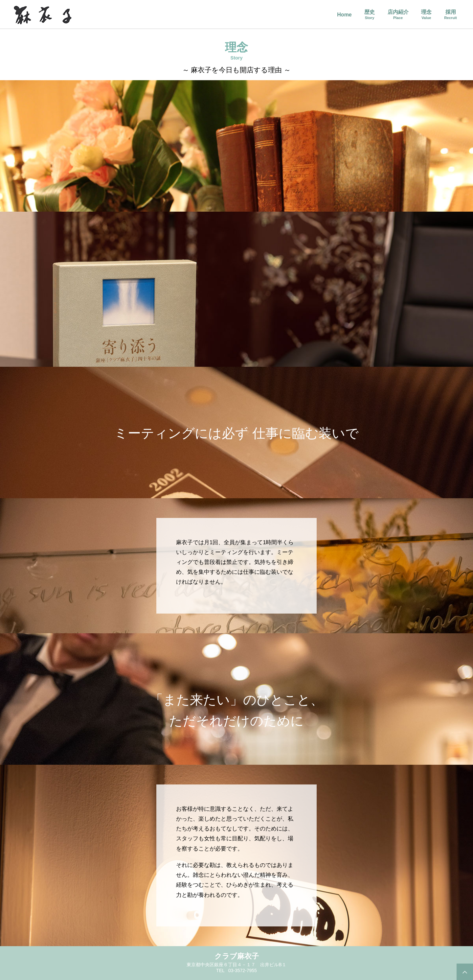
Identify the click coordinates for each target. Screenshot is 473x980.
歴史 (370, 15)
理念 (426, 15)
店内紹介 (398, 15)
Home (344, 15)
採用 (450, 15)
